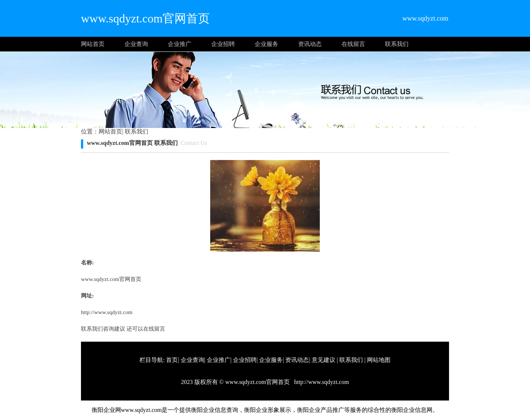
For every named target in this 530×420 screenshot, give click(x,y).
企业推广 (180, 44)
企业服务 (266, 44)
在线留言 (353, 44)
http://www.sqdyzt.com (107, 312)
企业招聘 (223, 44)
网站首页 (93, 44)
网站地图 (379, 360)
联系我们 (397, 44)
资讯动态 (310, 44)
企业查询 (136, 44)
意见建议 (324, 360)
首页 (172, 360)
